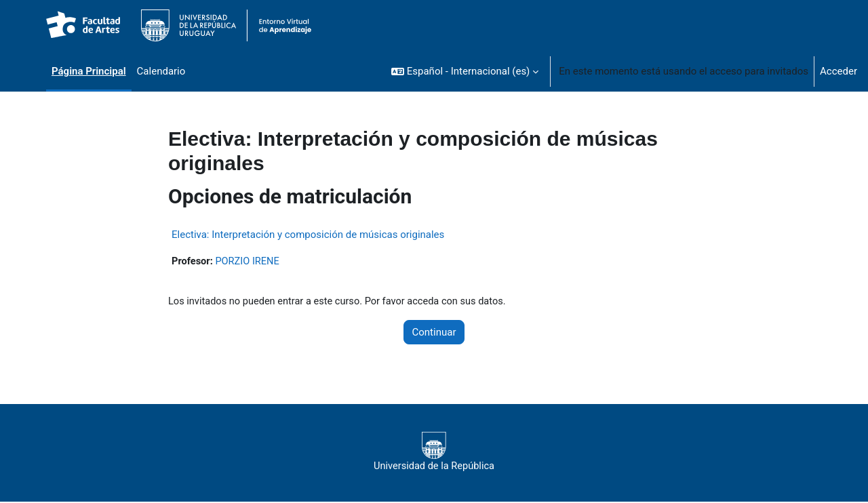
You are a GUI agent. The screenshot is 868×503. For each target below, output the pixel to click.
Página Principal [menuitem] (89, 71)
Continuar (434, 333)
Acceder (839, 71)
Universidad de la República (434, 453)
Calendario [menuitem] (161, 71)
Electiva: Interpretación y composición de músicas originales (308, 235)
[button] (465, 71)
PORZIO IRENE (249, 262)
